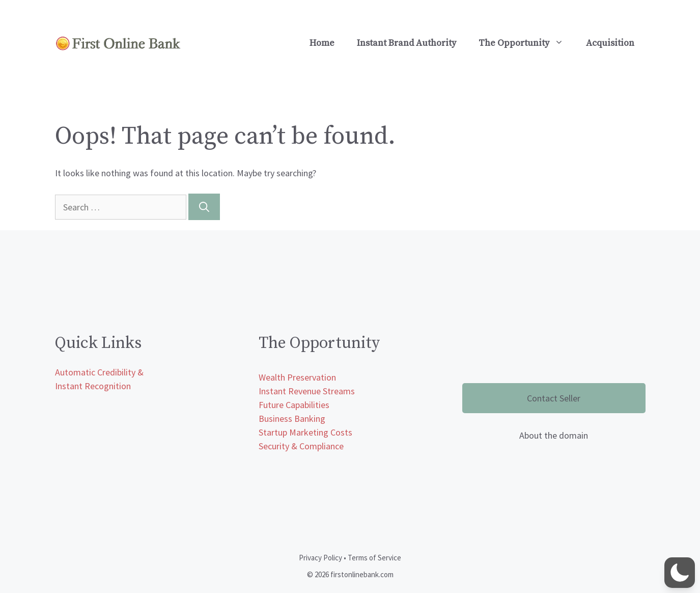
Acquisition (610, 43)
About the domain (554, 435)
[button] (680, 573)
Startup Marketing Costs (305, 432)
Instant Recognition (93, 386)
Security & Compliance (301, 446)
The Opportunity (527, 43)
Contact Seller (554, 398)
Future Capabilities (294, 405)
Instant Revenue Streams (307, 391)
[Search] (204, 207)
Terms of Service (374, 558)
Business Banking (292, 419)
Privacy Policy (320, 558)
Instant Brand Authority (407, 43)
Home (322, 43)
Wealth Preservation (297, 377)
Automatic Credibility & (99, 372)
